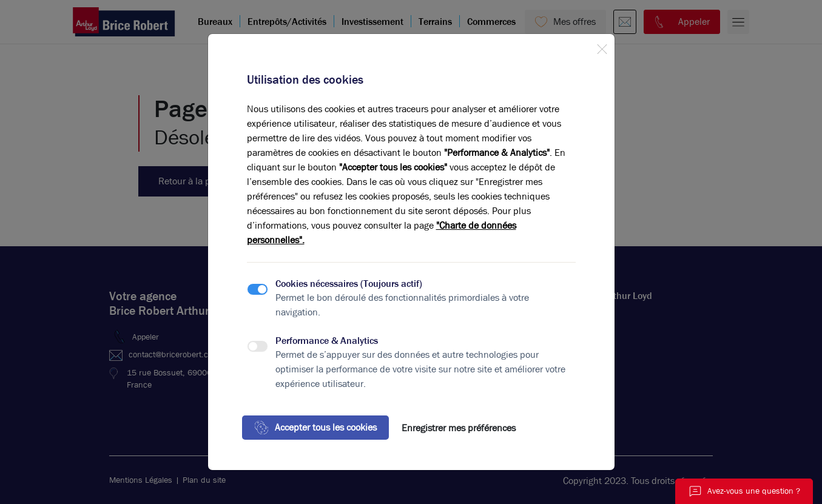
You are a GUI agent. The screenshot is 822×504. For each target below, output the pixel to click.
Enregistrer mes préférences (459, 428)
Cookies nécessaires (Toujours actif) (349, 284)
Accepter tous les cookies (315, 428)
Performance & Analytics (327, 341)
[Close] (602, 47)
